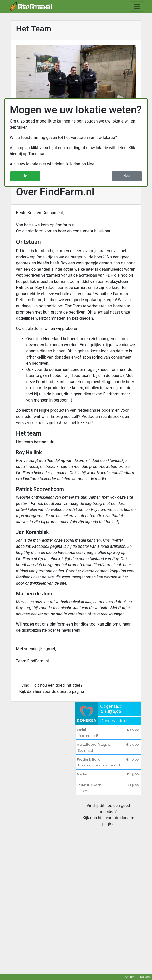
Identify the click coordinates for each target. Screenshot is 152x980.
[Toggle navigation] (137, 6)
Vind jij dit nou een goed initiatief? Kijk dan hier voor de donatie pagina (52, 688)
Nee (127, 176)
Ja (25, 176)
